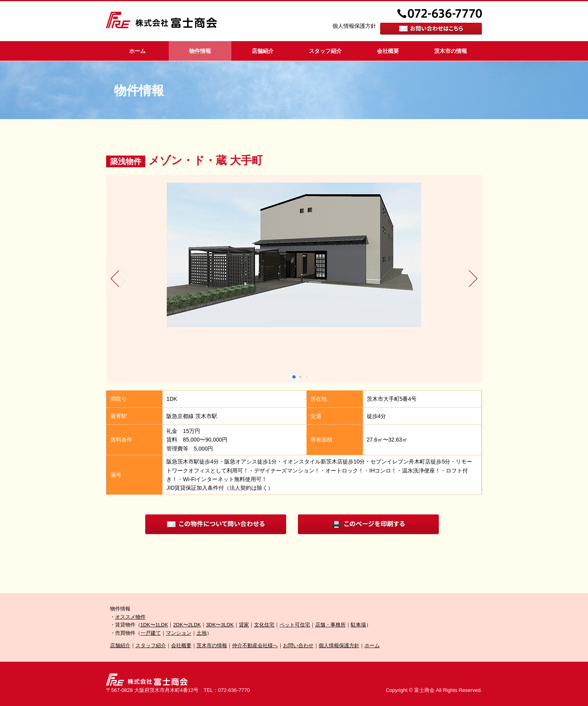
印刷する (368, 524)
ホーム (137, 51)
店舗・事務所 (330, 625)
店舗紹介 (263, 51)
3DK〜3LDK (220, 625)
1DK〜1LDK (154, 625)
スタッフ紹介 (325, 51)
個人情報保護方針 (354, 26)
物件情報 (200, 51)
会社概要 (388, 51)
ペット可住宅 (295, 625)
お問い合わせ (298, 645)
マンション (179, 633)
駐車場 (358, 625)
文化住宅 (264, 625)
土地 (202, 633)
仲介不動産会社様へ (255, 645)
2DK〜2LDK (187, 625)
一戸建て (151, 633)
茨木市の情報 (451, 51)
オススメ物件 (130, 617)
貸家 (244, 625)
